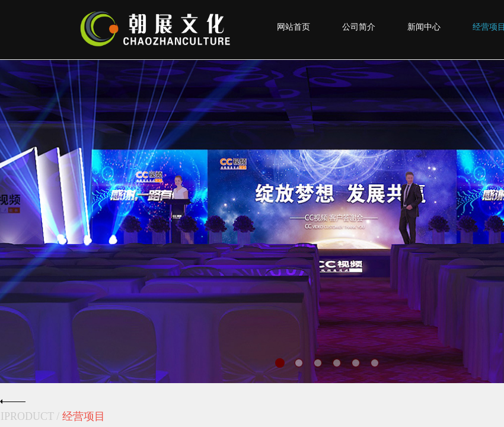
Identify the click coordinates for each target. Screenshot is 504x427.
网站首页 (294, 27)
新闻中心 (424, 27)
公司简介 (359, 27)
